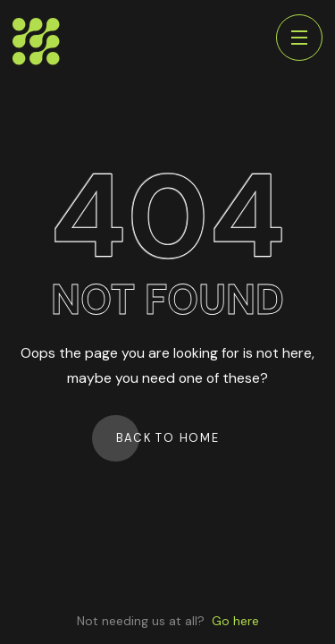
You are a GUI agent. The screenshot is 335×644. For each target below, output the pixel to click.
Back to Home (168, 438)
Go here (235, 621)
